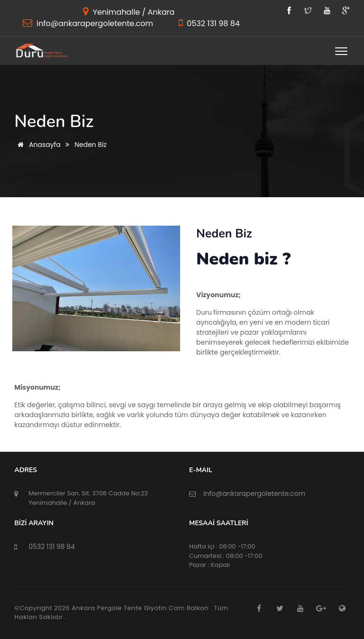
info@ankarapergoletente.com (94, 23)
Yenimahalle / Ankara (132, 12)
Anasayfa (37, 145)
